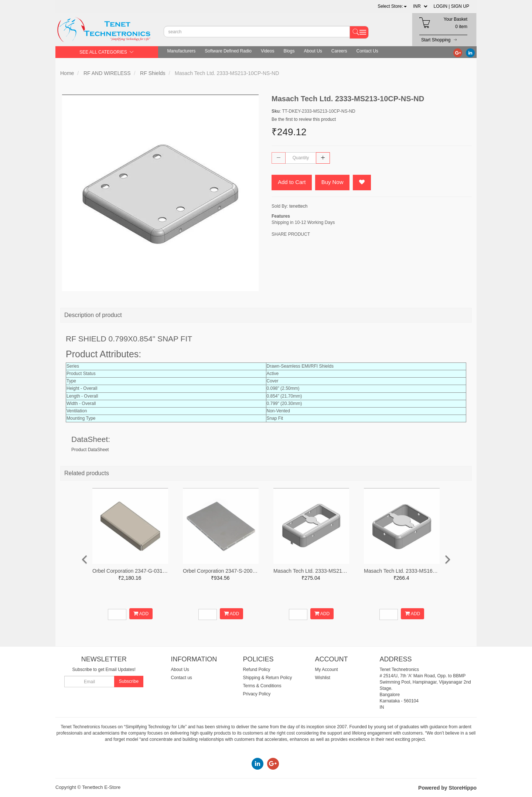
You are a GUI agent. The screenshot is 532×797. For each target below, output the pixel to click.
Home (67, 73)
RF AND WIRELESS (107, 73)
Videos (267, 51)
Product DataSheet (90, 450)
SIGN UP (460, 6)
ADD (141, 614)
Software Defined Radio (228, 51)
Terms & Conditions (262, 686)
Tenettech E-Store (101, 787)
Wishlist (323, 678)
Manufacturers (182, 51)
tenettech (298, 206)
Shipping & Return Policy (268, 678)
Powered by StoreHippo (447, 788)
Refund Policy (257, 670)
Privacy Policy (257, 694)
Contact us (182, 678)
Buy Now (332, 182)
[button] (392, 6)
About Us (313, 51)
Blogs (289, 51)
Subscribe (129, 681)
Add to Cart (292, 182)
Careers (339, 51)
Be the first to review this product (304, 119)
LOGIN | (442, 6)
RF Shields (153, 73)
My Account (327, 670)
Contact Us (367, 51)
